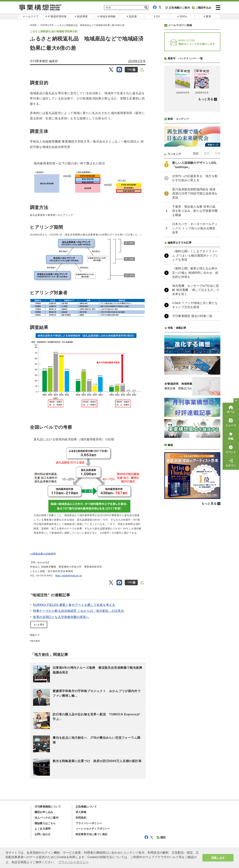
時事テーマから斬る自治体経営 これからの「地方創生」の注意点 (79, 611)
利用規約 (81, 818)
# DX (157, 16)
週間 (207, 153)
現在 (196, 153)
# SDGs (182, 16)
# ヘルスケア (31, 16)
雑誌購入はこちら (45, 823)
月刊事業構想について (48, 807)
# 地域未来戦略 (107, 16)
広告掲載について (86, 807)
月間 (217, 153)
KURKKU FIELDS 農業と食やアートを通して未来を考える (74, 605)
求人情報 (81, 812)
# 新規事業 (81, 16)
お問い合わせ (42, 834)
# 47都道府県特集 (56, 16)
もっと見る (39, 625)
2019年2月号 (137, 61)
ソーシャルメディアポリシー (93, 829)
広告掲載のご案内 (178, 8)
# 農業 (207, 16)
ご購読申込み (202, 8)
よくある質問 (42, 829)
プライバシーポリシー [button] (73, 862)
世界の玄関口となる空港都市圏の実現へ (61, 617)
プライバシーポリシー (89, 823)
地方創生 (36, 641)
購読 (161, 837)
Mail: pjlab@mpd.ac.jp (69, 576)
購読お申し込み (44, 812)
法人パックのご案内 (46, 818)
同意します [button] (218, 858)
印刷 (131, 70)
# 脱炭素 (132, 16)
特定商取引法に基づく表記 (91, 834)
